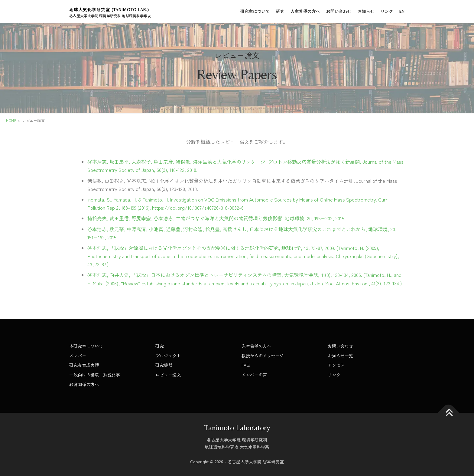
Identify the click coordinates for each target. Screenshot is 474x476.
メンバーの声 (254, 375)
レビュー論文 (168, 375)
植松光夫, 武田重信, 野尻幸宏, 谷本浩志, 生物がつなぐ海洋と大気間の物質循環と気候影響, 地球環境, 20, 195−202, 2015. (216, 218)
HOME (11, 120)
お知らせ (366, 11)
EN (402, 11)
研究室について (255, 11)
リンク (387, 11)
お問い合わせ (339, 11)
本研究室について (86, 346)
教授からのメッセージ (263, 356)
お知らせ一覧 (340, 356)
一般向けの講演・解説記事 (95, 375)
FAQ (246, 365)
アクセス (336, 365)
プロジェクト (168, 356)
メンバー (78, 356)
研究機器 (164, 365)
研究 (280, 11)
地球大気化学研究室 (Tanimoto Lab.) (109, 10)
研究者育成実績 (84, 365)
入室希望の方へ (305, 11)
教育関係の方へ (84, 384)
